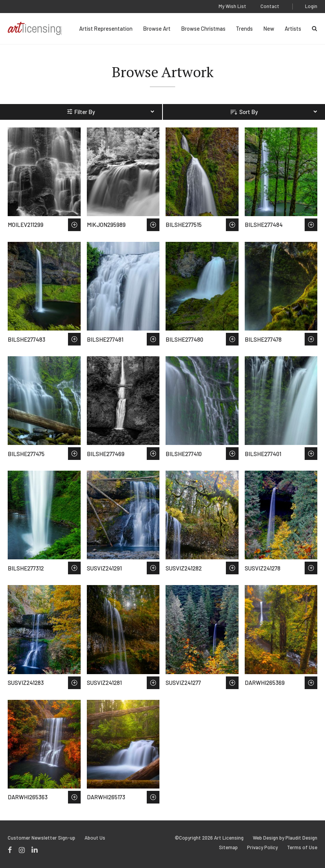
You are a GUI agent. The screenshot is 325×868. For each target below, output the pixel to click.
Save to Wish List (74, 225)
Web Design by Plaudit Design (285, 838)
